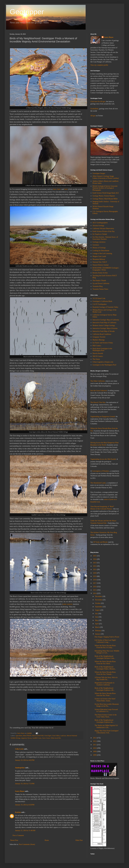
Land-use (63, 736)
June (97, 617)
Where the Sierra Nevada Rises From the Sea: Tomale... (105, 673)
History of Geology (99, 248)
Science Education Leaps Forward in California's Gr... (106, 710)
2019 (95, 576)
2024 (95, 559)
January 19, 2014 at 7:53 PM (25, 784)
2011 (95, 745)
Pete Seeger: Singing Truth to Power (107, 637)
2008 (95, 755)
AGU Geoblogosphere (100, 223)
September (99, 607)
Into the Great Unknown (99, 391)
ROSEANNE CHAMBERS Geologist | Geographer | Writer (106, 269)
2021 (95, 569)
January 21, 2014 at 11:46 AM (25, 830)
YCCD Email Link (99, 298)
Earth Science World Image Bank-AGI (106, 193)
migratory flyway (26, 738)
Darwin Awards (98, 353)
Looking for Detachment (101, 251)
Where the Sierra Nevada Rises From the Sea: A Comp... (105, 647)
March (97, 627)
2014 (95, 593)
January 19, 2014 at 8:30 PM (25, 805)
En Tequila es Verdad (100, 234)
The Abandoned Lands (98, 483)
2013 (95, 738)
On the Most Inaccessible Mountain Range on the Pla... (107, 705)
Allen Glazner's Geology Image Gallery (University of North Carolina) (106, 177)
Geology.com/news (99, 242)
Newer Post (14, 840)
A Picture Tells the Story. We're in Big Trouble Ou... (106, 678)
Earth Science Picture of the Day (104, 231)
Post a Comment (18, 835)
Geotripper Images (99, 173)
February (98, 631)
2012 (95, 741)
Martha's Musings (99, 340)
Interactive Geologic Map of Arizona (105, 328)
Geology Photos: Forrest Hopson (104, 196)
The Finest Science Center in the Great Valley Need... (106, 716)
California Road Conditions (102, 334)
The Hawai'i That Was (98, 402)
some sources (67, 604)
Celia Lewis (19, 749)
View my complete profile (99, 65)
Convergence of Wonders (100, 471)
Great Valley (56, 736)
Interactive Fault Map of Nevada (104, 331)
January (98, 634)
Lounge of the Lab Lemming (102, 253)
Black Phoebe (27, 736)
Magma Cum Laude (99, 256)
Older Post (79, 840)
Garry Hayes (20, 791)
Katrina (18, 812)
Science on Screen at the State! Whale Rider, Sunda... (105, 700)
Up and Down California (101, 283)
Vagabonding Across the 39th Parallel (103, 459)
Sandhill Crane (37, 738)
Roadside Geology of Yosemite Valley (105, 307)
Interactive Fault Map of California (104, 323)
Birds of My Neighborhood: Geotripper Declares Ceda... (105, 657)
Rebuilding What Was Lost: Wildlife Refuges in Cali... (107, 652)
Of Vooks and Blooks (101, 542)
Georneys (96, 245)
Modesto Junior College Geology (104, 325)
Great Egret (48, 736)
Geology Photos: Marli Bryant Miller (105, 199)
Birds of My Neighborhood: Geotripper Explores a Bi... (105, 689)
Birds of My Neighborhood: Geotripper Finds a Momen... (105, 668)
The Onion (96, 359)
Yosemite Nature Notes (100, 289)
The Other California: (98, 381)
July (97, 614)
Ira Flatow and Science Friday (103, 343)
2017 (95, 583)
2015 (95, 590)
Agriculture (19, 736)
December (99, 596)
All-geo (93, 116)
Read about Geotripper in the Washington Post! (102, 350)
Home (47, 840)
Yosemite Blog (98, 286)
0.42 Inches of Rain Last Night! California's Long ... (105, 641)
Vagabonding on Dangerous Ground (103, 417)
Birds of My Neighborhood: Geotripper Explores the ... (105, 721)
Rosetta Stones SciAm (100, 273)
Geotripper (27, 12)
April (97, 624)
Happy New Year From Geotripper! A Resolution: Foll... (107, 732)
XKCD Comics (98, 356)
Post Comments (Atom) (27, 844)
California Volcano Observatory (103, 228)
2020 (95, 573)
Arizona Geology (98, 226)
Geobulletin (94, 109)
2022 (95, 566)
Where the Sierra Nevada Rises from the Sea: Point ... (105, 694)
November (99, 600)
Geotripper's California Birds (102, 301)
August (98, 610)
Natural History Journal (101, 265)
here (55, 189)
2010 (95, 748)
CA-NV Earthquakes (100, 304)
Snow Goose (46, 738)
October (98, 603)
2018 (95, 580)
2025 (95, 556)
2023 (95, 563)
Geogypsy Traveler (99, 337)
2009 (95, 751)
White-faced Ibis (56, 738)
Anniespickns (20, 768)
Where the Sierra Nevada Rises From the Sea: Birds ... (105, 663)
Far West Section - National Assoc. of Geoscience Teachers (105, 238)
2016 (95, 587)
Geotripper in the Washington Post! (105, 365)
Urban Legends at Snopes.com (103, 362)
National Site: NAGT (100, 262)
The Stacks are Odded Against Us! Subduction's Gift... (106, 726)
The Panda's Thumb (99, 281)
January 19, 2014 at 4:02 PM (25, 760)
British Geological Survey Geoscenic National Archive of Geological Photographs (105, 188)
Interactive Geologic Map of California (106, 320)
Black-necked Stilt (38, 736)
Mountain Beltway (99, 259)
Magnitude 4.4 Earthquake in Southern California (104, 684)
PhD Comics (97, 346)
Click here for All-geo (98, 102)
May (97, 620)
